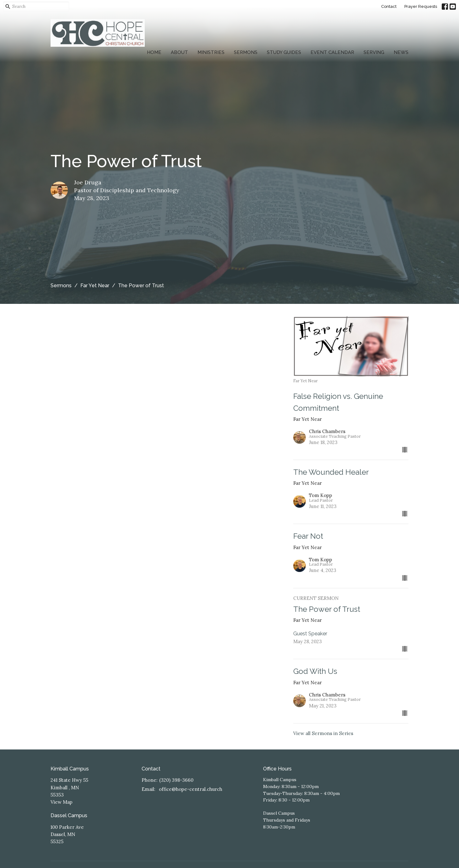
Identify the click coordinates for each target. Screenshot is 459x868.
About (179, 52)
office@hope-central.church (191, 789)
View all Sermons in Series (323, 733)
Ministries (211, 52)
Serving (374, 52)
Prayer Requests (421, 6)
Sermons (246, 52)
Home (154, 52)
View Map (62, 802)
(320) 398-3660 (176, 780)
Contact (389, 6)
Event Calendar (332, 52)
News (401, 52)
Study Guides (284, 52)
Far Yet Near (95, 286)
